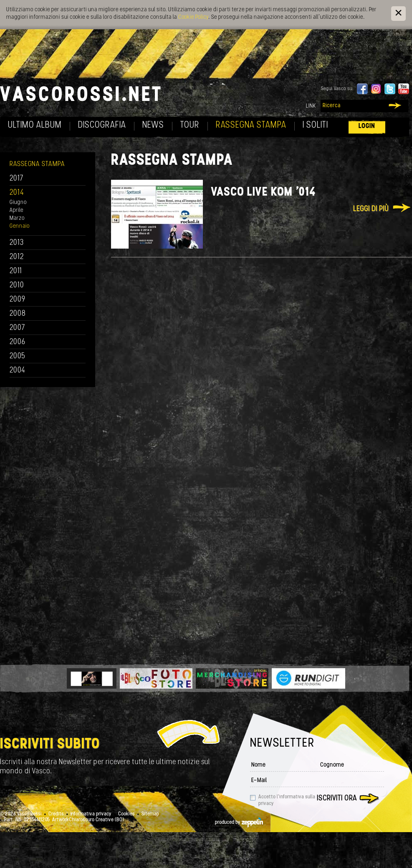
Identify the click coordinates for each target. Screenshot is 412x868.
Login (367, 126)
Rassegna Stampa (251, 125)
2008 (18, 314)
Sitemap (150, 814)
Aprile (16, 210)
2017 (16, 179)
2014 (17, 193)
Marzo (17, 218)
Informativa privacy (91, 814)
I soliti (315, 125)
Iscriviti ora (337, 799)
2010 (17, 286)
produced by (239, 823)
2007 (17, 328)
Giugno (18, 203)
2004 (18, 371)
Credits (56, 814)
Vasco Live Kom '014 (263, 192)
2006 (18, 342)
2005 (18, 356)
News (153, 125)
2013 (17, 243)
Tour (190, 125)
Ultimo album (35, 125)
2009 (18, 300)
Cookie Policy (193, 17)
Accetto (287, 800)
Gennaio (20, 226)
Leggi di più (371, 209)
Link (311, 106)
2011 (16, 271)
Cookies (126, 814)
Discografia (102, 125)
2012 (17, 257)
